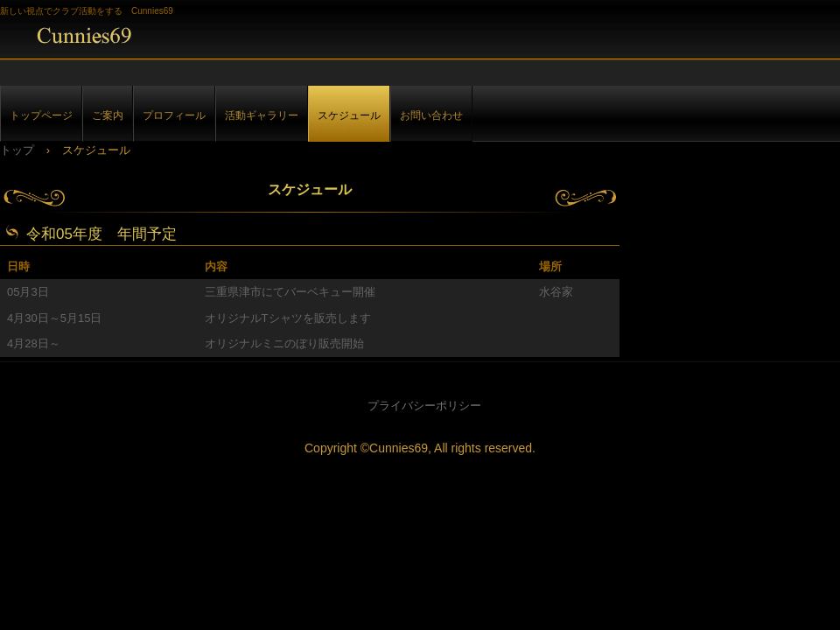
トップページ (41, 115)
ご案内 (108, 115)
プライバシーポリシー (424, 406)
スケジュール (349, 115)
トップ (17, 150)
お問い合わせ (431, 115)
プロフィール (174, 115)
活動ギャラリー (262, 115)
